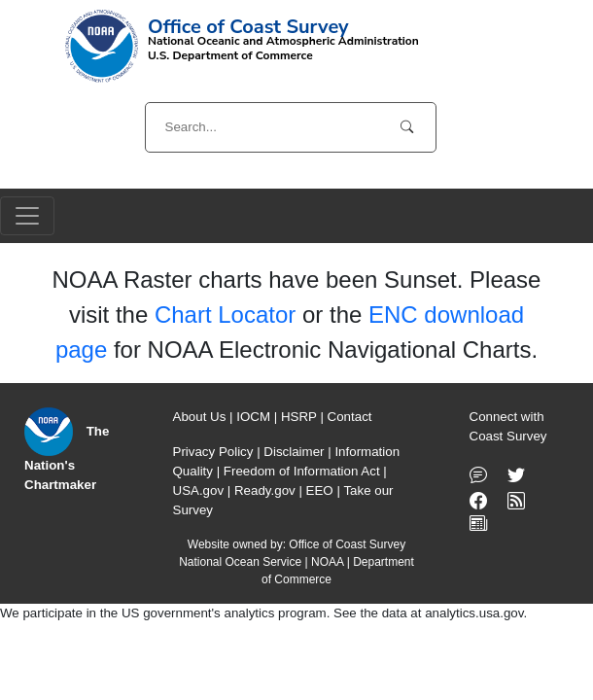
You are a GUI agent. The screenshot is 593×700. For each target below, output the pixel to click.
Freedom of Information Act (302, 471)
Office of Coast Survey (347, 544)
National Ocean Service (240, 562)
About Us (200, 417)
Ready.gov (265, 490)
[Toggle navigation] (27, 216)
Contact (350, 417)
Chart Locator (225, 315)
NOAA (327, 562)
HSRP (299, 417)
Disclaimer (294, 452)
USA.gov (199, 490)
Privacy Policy (213, 452)
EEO (320, 490)
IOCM (253, 417)
